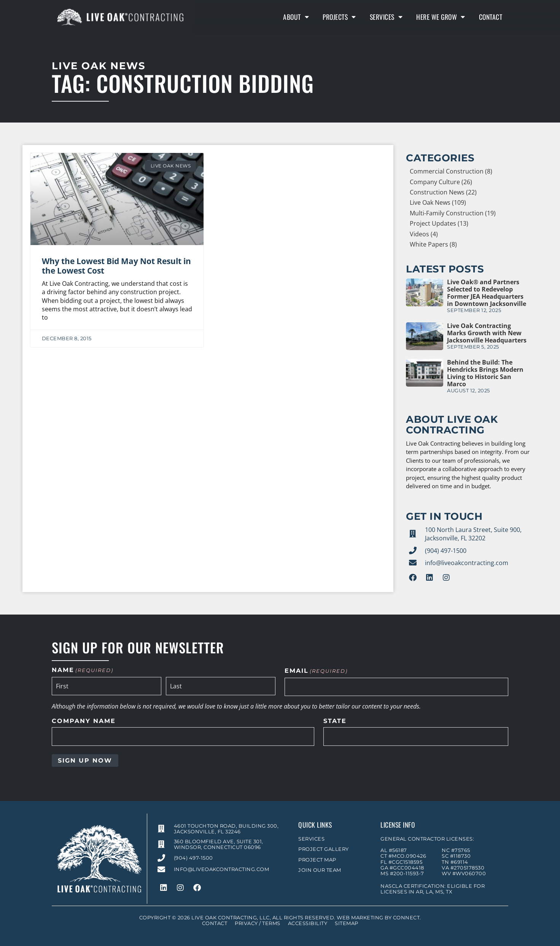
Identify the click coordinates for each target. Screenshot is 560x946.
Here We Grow (441, 17)
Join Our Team (320, 870)
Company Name (84, 721)
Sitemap (347, 923)
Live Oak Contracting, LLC (231, 918)
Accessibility (308, 923)
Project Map (317, 860)
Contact (491, 17)
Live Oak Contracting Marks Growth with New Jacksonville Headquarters (487, 333)
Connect (406, 918)
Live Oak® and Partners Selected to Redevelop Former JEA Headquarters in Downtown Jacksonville (487, 293)
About (296, 17)
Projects (339, 17)
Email (316, 671)
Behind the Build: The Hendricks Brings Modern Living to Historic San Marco (485, 373)
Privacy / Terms (258, 923)
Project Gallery (324, 849)
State (335, 721)
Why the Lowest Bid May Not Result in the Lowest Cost (116, 266)
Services (386, 17)
